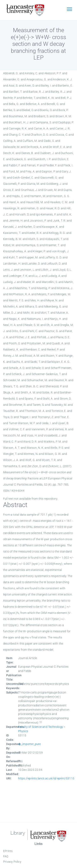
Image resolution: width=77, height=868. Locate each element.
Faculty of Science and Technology (41, 727)
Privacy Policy (12, 862)
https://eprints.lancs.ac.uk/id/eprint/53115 (46, 778)
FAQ (6, 856)
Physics (23, 731)
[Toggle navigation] (69, 10)
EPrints (8, 851)
